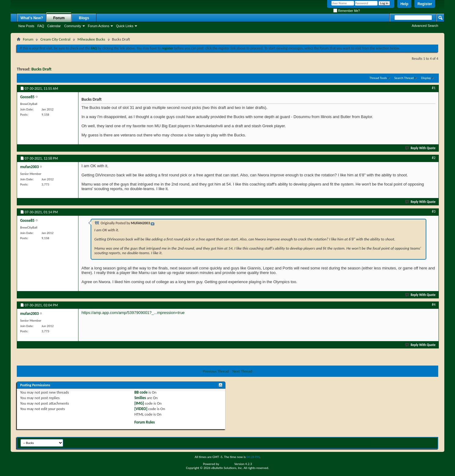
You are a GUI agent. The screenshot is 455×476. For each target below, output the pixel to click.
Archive (420, 442)
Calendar (54, 26)
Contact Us (380, 442)
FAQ (41, 26)
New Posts (26, 26)
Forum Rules (144, 422)
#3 (434, 211)
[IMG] (139, 403)
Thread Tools (378, 78)
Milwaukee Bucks (91, 39)
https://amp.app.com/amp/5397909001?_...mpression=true (133, 313)
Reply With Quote (421, 148)
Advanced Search (425, 26)
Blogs (84, 18)
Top (432, 442)
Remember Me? (347, 11)
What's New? (32, 18)
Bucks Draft (42, 69)
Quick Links (125, 26)
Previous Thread (216, 371)
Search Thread (404, 78)
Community (73, 26)
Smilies (140, 398)
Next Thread (242, 371)
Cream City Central (55, 39)
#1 (434, 88)
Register (425, 4)
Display (426, 78)
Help (404, 4)
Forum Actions (99, 26)
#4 (434, 305)
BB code (141, 392)
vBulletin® (227, 464)
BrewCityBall (402, 442)
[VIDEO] (141, 409)
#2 (434, 158)
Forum (59, 18)
